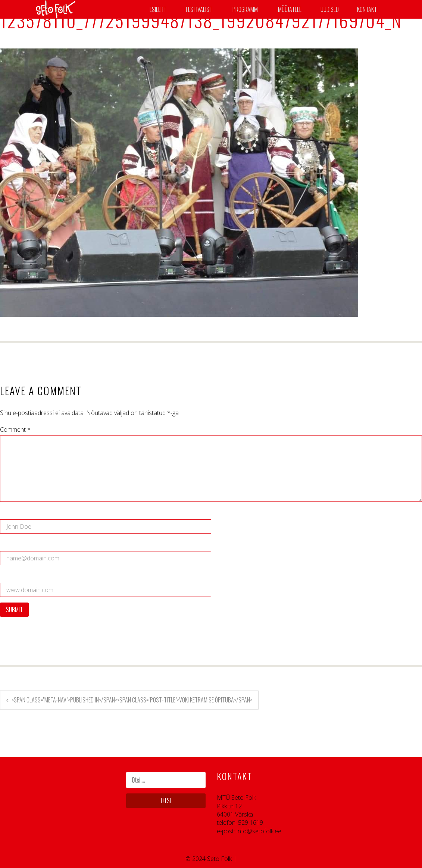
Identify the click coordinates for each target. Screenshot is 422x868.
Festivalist (199, 9)
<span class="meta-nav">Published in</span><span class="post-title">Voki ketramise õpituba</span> (132, 700)
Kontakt (367, 9)
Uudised (330, 9)
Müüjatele (290, 9)
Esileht (158, 9)
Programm (245, 9)
